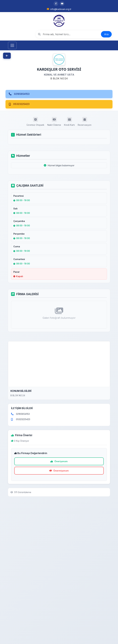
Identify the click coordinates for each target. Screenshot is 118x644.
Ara (106, 34)
